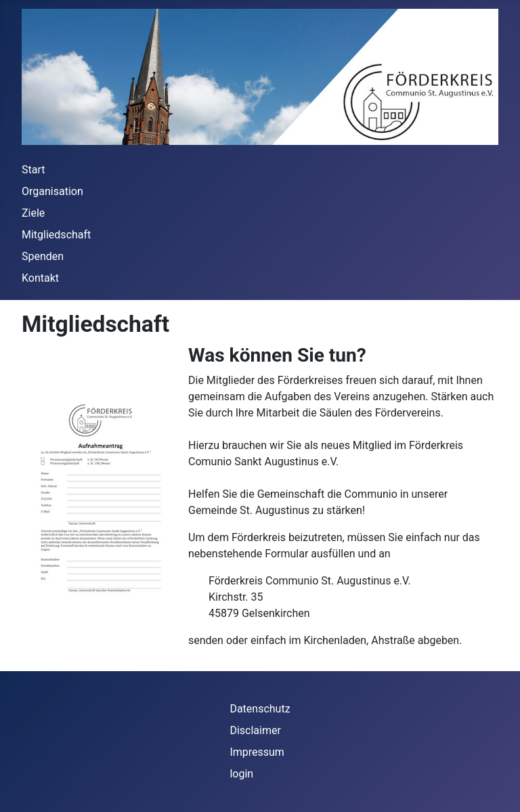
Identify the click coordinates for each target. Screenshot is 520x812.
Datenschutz (260, 709)
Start (33, 170)
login (241, 774)
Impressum (257, 752)
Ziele (33, 213)
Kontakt (40, 278)
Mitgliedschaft (56, 235)
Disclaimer (255, 730)
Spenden (43, 256)
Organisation (52, 191)
